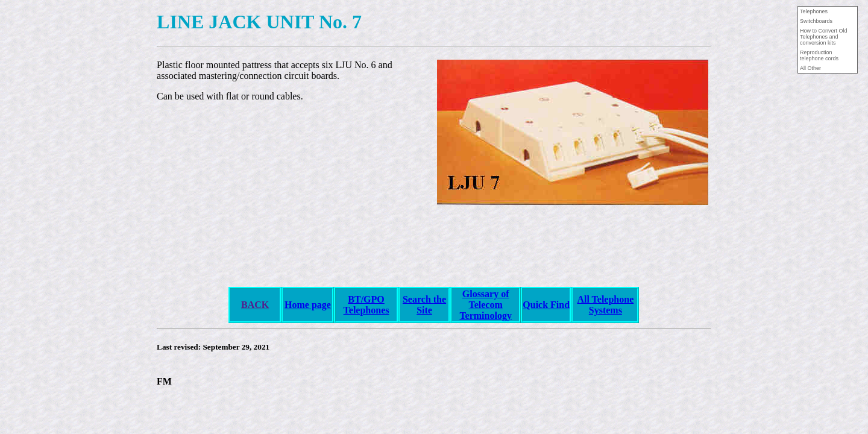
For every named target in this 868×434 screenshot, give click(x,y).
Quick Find (546, 305)
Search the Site (424, 305)
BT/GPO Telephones (366, 305)
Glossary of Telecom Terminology (486, 305)
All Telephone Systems (605, 305)
